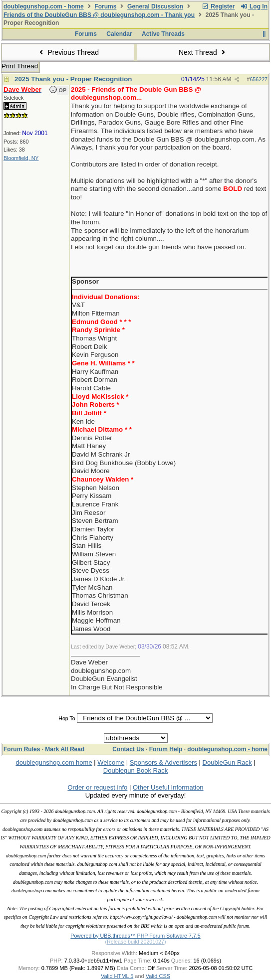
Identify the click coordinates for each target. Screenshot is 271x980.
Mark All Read (65, 749)
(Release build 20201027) (135, 942)
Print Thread (20, 66)
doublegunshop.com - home (44, 6)
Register (218, 6)
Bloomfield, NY (21, 158)
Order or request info (97, 787)
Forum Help (166, 749)
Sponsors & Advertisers (163, 762)
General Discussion (155, 6)
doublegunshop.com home (54, 762)
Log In (254, 6)
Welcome (111, 762)
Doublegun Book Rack (135, 770)
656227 (259, 79)
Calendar (119, 34)
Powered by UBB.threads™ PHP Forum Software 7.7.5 (135, 936)
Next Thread (203, 52)
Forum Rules (22, 749)
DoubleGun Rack (227, 762)
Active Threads (163, 34)
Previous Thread (68, 52)
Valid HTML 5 (117, 976)
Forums (105, 6)
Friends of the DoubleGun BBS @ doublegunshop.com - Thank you (99, 15)
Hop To (67, 718)
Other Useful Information (168, 787)
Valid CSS (158, 976)
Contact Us (128, 749)
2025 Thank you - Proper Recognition (73, 79)
